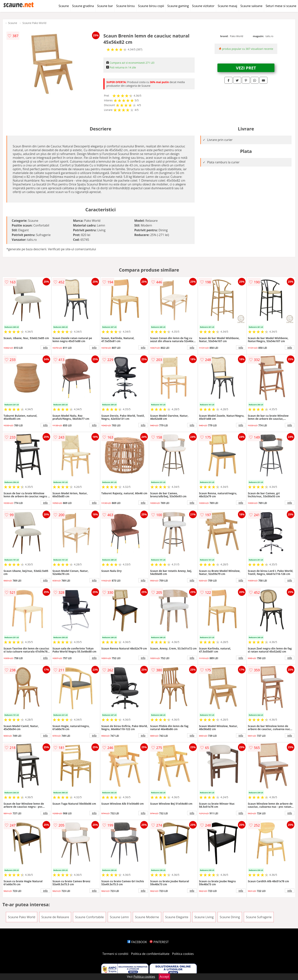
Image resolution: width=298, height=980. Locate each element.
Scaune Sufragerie (259, 917)
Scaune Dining (230, 917)
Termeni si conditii (115, 954)
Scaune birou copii (151, 6)
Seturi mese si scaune (281, 6)
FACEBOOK (137, 942)
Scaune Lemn (119, 917)
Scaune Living (204, 917)
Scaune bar (105, 6)
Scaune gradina (83, 6)
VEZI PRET (246, 68)
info (45, 347)
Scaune (64, 6)
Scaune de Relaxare (55, 917)
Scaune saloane (251, 6)
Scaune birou (125, 6)
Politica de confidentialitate (150, 954)
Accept (164, 977)
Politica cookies (183, 954)
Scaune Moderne (147, 917)
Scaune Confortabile (89, 917)
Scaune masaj (227, 6)
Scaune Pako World (34, 23)
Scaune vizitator (203, 6)
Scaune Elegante (177, 917)
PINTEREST (159, 942)
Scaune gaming (178, 6)
